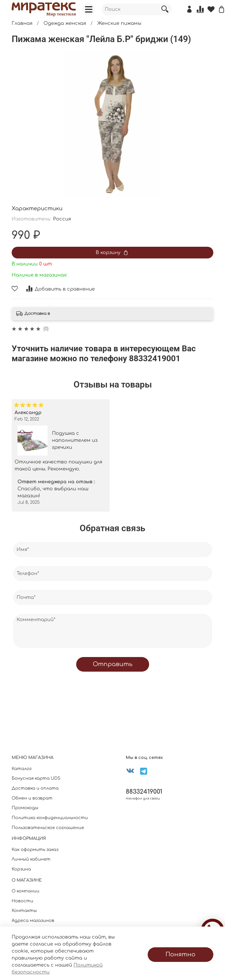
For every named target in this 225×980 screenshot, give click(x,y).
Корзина (21, 869)
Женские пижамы (119, 23)
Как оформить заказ (35, 849)
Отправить (113, 664)
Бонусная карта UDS (36, 778)
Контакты (24, 911)
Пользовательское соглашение (48, 828)
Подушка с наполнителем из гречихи (75, 441)
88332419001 (144, 792)
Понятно (180, 954)
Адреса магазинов (33, 920)
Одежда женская (65, 23)
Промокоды (25, 808)
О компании (26, 891)
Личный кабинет (31, 859)
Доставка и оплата (35, 788)
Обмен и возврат (32, 798)
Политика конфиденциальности (50, 818)
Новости (22, 901)
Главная (22, 23)
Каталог (22, 769)
